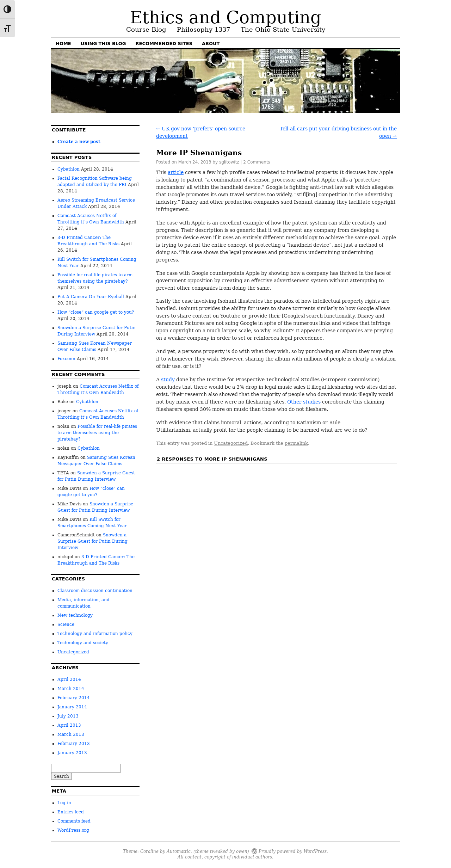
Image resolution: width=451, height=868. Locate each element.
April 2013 (69, 725)
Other (294, 402)
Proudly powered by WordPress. (293, 851)
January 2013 (72, 753)
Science (66, 624)
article (176, 172)
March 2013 (71, 734)
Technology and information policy (95, 634)
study (168, 380)
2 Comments (257, 162)
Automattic (179, 851)
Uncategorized (231, 443)
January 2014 (72, 707)
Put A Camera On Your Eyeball (91, 297)
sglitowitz (229, 162)
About (211, 44)
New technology (75, 615)
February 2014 (74, 698)
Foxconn (66, 359)
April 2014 (69, 679)
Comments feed (74, 821)
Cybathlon (69, 169)
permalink (296, 443)
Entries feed (71, 812)
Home (63, 44)
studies (312, 402)
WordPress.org (73, 830)
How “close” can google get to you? (96, 312)
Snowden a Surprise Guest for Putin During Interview (92, 541)
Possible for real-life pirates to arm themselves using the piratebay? (97, 433)
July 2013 (68, 716)
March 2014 (71, 689)
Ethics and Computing (226, 17)
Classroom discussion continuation (95, 591)
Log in (64, 803)
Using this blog (103, 44)
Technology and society (83, 643)
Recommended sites (164, 44)
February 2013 (74, 744)
